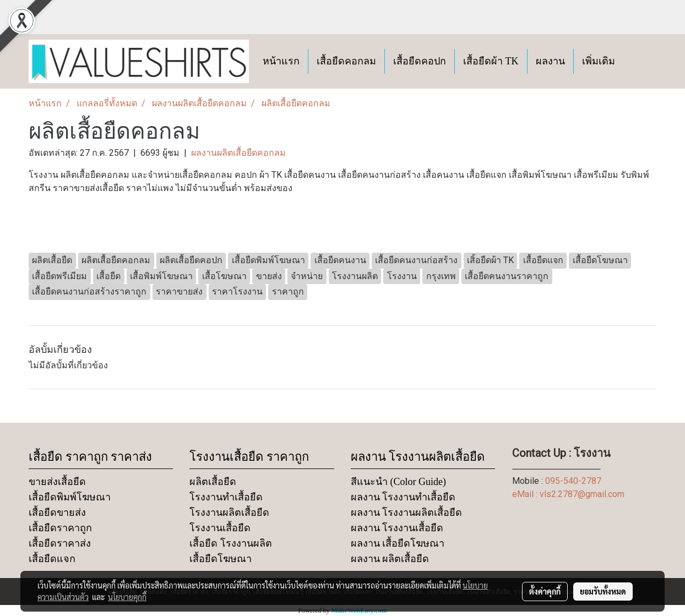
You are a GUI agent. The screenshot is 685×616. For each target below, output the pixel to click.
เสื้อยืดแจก (52, 559)
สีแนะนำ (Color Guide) (398, 482)
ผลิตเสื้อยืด (213, 482)
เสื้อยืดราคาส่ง (60, 543)
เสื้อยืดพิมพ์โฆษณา (70, 497)
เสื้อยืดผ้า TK (491, 61)
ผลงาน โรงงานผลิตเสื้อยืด (407, 513)
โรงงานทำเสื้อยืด (226, 497)
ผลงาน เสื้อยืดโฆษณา (398, 543)
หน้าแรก (281, 61)
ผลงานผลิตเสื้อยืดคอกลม (238, 153)
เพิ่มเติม (599, 61)
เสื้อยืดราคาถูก (60, 528)
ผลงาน (550, 61)
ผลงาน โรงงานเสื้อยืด (397, 528)
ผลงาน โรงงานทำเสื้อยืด (403, 497)
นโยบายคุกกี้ (127, 597)
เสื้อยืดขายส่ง (57, 513)
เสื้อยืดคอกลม (346, 61)
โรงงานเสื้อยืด (220, 528)
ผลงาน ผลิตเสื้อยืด (390, 559)
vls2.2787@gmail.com (582, 494)
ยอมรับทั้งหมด (603, 591)
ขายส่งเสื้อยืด (57, 482)
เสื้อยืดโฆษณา (221, 559)
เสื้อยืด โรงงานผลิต (231, 543)
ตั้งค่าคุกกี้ (545, 591)
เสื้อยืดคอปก (420, 61)
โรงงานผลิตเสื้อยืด (229, 513)
